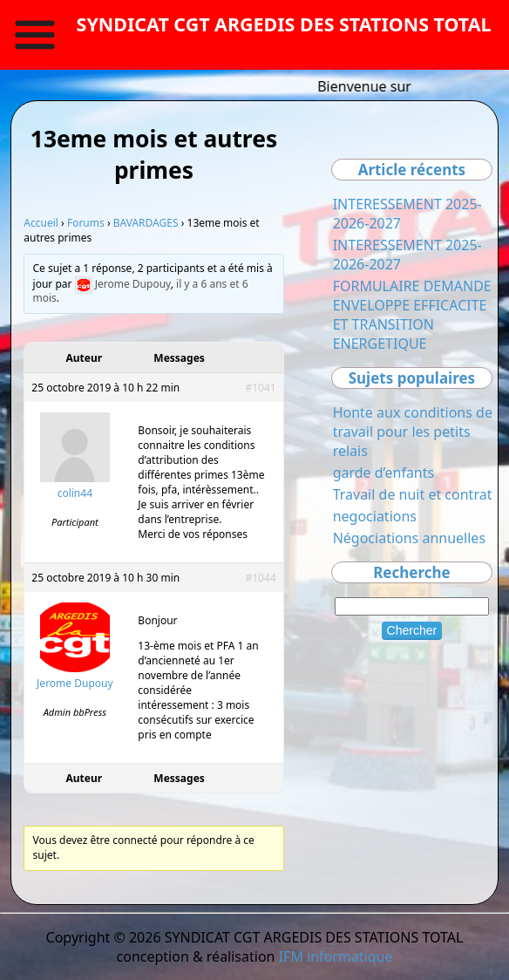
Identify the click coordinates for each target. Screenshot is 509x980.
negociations (375, 516)
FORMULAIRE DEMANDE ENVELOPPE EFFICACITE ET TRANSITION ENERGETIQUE (412, 315)
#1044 (260, 578)
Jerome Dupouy (133, 284)
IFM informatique (336, 956)
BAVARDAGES (146, 223)
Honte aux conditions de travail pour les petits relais (413, 432)
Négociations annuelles (409, 538)
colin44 (75, 493)
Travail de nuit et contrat (413, 494)
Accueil (41, 223)
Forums (86, 223)
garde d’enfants (384, 473)
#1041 (260, 388)
